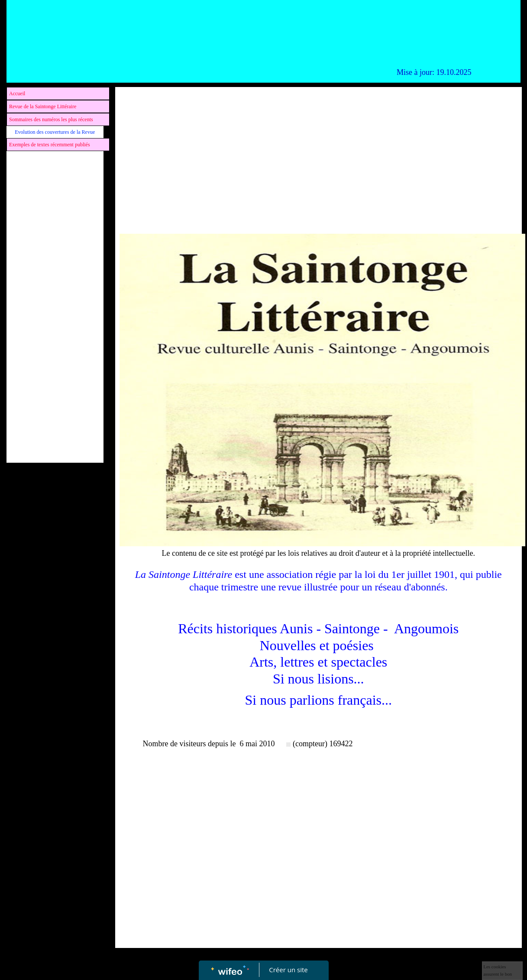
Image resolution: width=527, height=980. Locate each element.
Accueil (17, 93)
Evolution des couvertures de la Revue (55, 132)
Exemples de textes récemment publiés (50, 145)
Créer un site (288, 970)
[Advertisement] (55, 329)
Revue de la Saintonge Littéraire (43, 106)
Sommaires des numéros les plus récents (51, 119)
